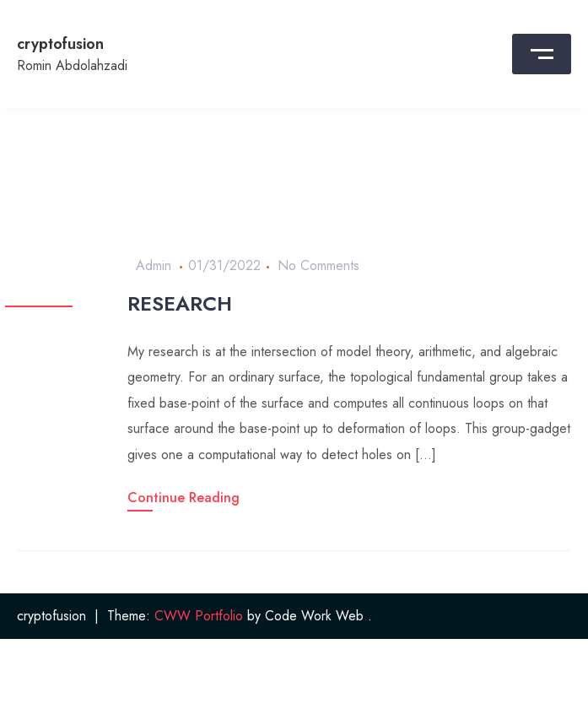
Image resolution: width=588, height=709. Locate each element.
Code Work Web (314, 616)
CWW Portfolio (199, 616)
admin (154, 265)
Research (180, 303)
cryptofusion (60, 44)
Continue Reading (183, 498)
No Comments (318, 265)
